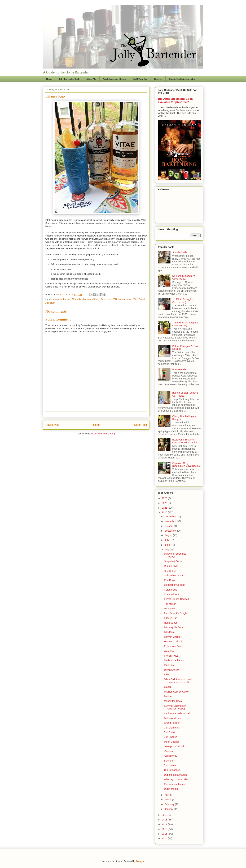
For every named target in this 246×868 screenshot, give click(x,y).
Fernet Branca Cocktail (176, 599)
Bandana (169, 632)
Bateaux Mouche (173, 718)
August (169, 535)
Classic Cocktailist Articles (182, 79)
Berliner (168, 696)
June (168, 545)
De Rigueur (170, 609)
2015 (165, 834)
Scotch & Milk (180, 252)
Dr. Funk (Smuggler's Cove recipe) (184, 277)
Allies (167, 675)
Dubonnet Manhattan (175, 775)
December (170, 517)
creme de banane (62, 299)
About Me (91, 79)
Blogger (140, 861)
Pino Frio (169, 665)
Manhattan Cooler (174, 701)
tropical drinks (125, 299)
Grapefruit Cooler (173, 561)
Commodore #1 (172, 594)
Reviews (158, 79)
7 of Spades (171, 737)
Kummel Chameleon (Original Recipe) (175, 707)
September (171, 531)
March (168, 800)
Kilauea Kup (171, 618)
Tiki (115, 299)
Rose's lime (106, 299)
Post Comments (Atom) (103, 434)
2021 (165, 508)
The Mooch (170, 604)
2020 (165, 512)
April (167, 795)
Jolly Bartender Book (69, 79)
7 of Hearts (170, 765)
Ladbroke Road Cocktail (177, 713)
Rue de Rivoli (171, 566)
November (170, 521)
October (169, 526)
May (167, 550)
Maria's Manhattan (174, 660)
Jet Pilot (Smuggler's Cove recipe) (183, 301)
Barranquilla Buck (174, 627)
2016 (165, 829)
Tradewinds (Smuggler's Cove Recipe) (185, 324)
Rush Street (170, 623)
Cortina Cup (171, 590)
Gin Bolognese (172, 770)
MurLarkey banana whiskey (86, 299)
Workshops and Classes (114, 79)
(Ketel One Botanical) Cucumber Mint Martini (185, 441)
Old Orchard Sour (174, 575)
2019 (165, 815)
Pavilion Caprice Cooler (177, 692)
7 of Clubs (170, 732)
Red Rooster (171, 580)
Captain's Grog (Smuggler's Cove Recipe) (186, 465)
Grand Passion (172, 723)
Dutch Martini (171, 789)
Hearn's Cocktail (173, 642)
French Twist (171, 656)
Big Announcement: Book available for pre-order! (175, 100)
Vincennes (170, 751)
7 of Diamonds (172, 728)
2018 (165, 820)
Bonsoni (168, 761)
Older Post (140, 425)
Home (49, 79)
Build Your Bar (140, 79)
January (169, 809)
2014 (165, 838)
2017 (165, 824)
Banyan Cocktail (173, 637)
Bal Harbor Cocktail (175, 585)
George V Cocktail (174, 746)
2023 (165, 498)
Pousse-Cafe (179, 369)
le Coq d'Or (170, 571)
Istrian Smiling (172, 670)
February (170, 804)
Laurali (168, 687)
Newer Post (52, 425)
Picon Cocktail (172, 742)
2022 (165, 503)
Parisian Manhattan (175, 784)
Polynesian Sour (173, 646)
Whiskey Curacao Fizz (176, 779)
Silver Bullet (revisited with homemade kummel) (178, 681)
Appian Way (171, 756)
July (167, 540)
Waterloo (169, 651)
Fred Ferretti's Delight (176, 613)
